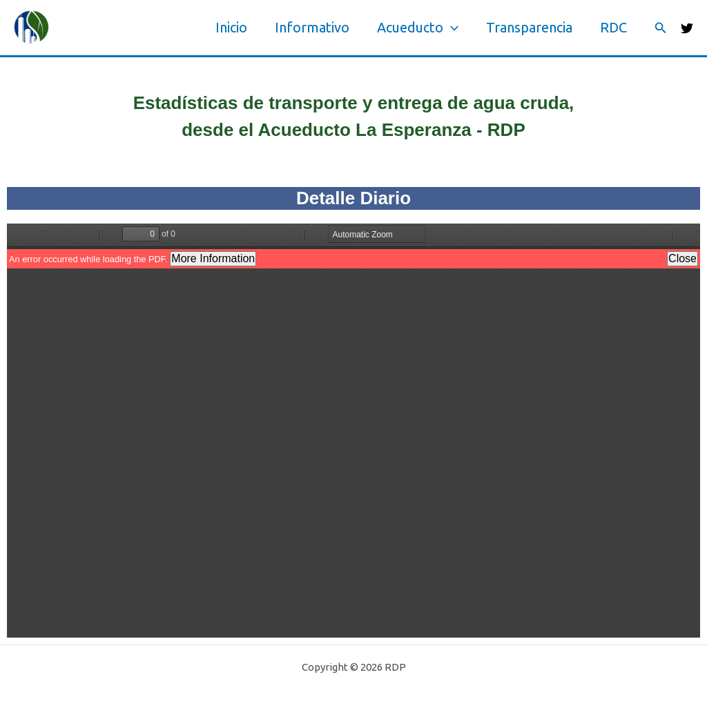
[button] (661, 28)
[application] (451, 28)
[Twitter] (687, 28)
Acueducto (418, 28)
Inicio (231, 27)
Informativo (312, 27)
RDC (613, 27)
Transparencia (529, 27)
